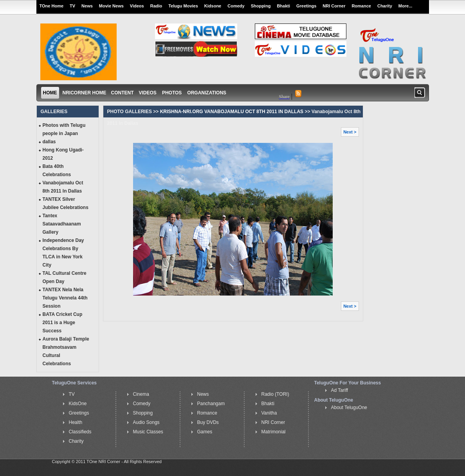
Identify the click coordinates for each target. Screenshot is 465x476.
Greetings (306, 6)
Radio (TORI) (275, 394)
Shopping (261, 6)
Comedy (236, 6)
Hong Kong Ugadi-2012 (63, 154)
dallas (49, 142)
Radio (156, 6)
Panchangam (211, 404)
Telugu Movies (183, 6)
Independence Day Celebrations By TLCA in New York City (63, 253)
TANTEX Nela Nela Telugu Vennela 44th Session (65, 298)
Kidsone (213, 6)
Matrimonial (274, 432)
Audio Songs (146, 422)
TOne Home (52, 6)
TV (72, 6)
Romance (361, 6)
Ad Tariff (340, 390)
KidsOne (78, 404)
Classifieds (80, 432)
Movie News (111, 6)
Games (205, 432)
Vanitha (269, 413)
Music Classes (148, 432)
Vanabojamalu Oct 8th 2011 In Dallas (63, 187)
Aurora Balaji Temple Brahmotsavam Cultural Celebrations (66, 351)
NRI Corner (334, 6)
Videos (137, 6)
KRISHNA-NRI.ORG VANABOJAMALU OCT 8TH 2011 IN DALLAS (231, 112)
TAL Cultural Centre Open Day (65, 277)
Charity (385, 6)
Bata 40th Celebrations (57, 170)
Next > (350, 132)
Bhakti (283, 6)
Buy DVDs (208, 422)
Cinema (141, 394)
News (87, 6)
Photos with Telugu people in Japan (64, 129)
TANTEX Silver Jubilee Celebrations (66, 203)
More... (405, 6)
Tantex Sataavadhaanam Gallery (62, 224)
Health (76, 422)
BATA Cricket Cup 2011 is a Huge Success (63, 323)
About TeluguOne (349, 407)
